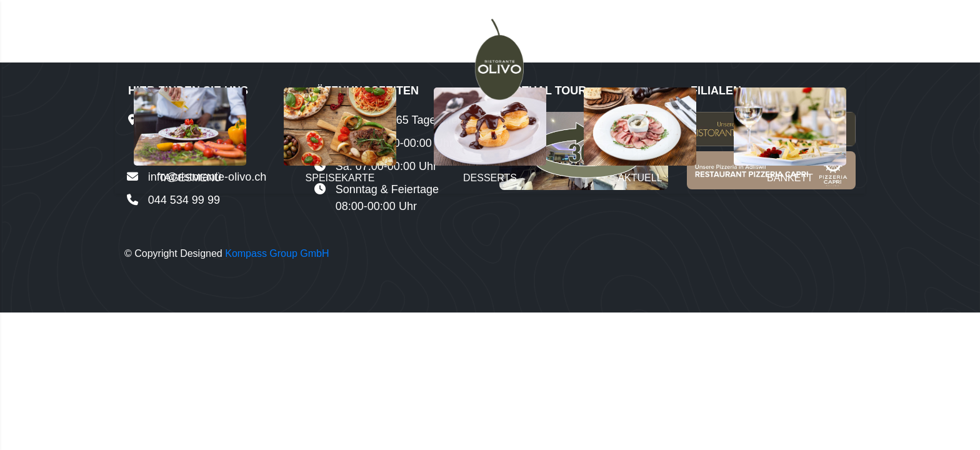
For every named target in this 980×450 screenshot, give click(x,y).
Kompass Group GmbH (277, 253)
